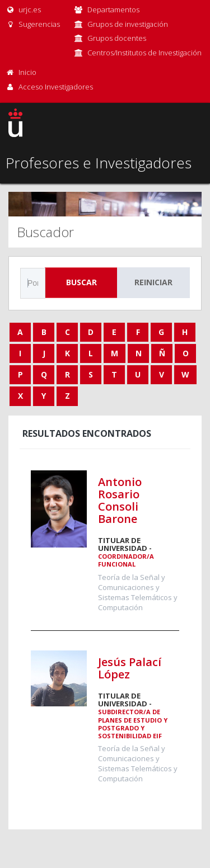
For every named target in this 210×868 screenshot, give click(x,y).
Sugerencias (33, 24)
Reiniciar (153, 282)
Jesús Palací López (130, 668)
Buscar (81, 282)
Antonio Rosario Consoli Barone (120, 500)
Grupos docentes (117, 38)
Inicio (27, 72)
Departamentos (113, 10)
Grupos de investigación (128, 24)
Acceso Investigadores (56, 87)
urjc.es (23, 10)
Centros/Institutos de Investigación (144, 53)
